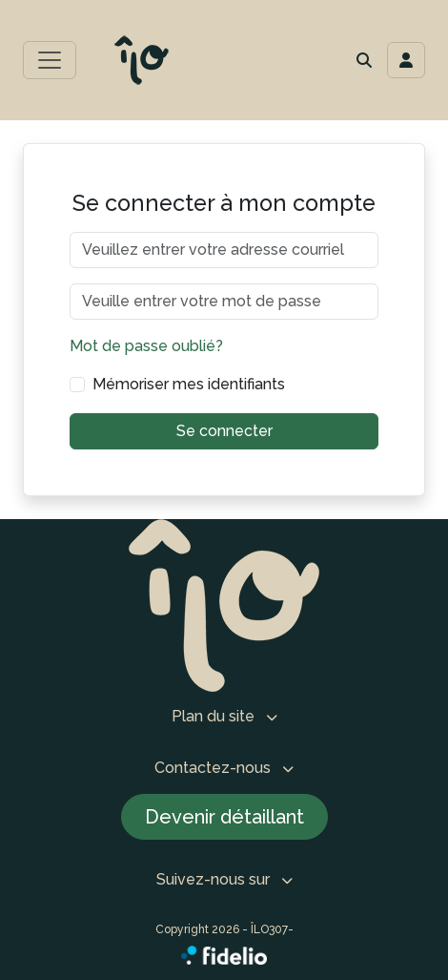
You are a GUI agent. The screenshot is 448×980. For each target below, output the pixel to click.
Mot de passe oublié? (146, 346)
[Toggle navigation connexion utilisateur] (406, 60)
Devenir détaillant (224, 817)
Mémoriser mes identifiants (189, 384)
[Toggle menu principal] (50, 60)
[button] (364, 60)
